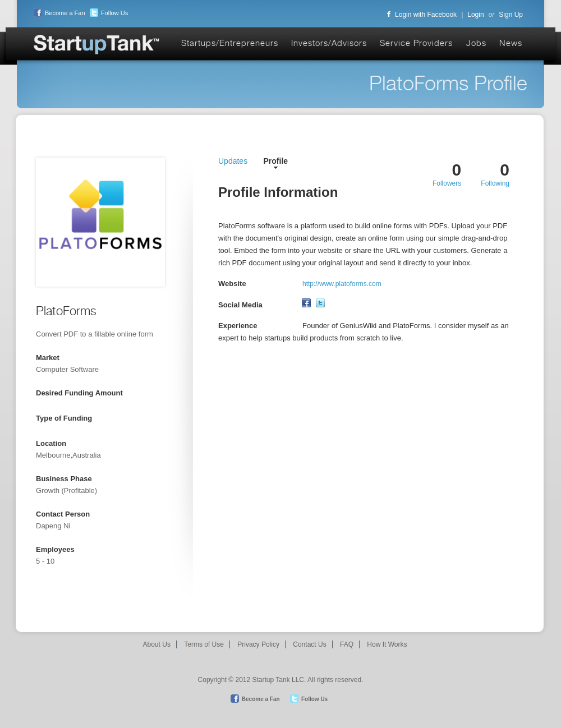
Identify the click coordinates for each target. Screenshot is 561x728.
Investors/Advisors (329, 43)
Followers (447, 183)
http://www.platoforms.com (342, 284)
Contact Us (309, 644)
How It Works (387, 644)
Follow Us (107, 13)
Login (475, 15)
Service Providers (416, 43)
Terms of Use (204, 644)
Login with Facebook (422, 15)
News (511, 43)
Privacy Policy (258, 644)
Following (495, 183)
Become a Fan (58, 13)
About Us (157, 644)
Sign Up (511, 15)
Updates (233, 161)
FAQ (347, 644)
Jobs (476, 43)
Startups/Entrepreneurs (230, 43)
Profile (276, 161)
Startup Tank (97, 45)
